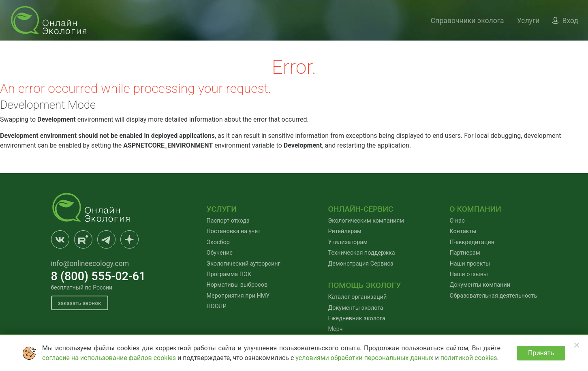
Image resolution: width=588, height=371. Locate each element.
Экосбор (218, 242)
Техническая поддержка (362, 253)
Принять (541, 353)
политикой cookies (469, 358)
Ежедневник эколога (357, 318)
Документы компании (480, 285)
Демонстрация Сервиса (361, 264)
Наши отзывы (469, 274)
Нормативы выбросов (237, 285)
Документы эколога (356, 308)
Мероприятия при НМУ (238, 296)
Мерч (336, 329)
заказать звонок (81, 303)
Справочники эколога (467, 21)
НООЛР (217, 306)
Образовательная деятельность (494, 296)
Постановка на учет (234, 231)
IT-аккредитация (472, 242)
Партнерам (465, 253)
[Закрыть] (577, 345)
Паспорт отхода (228, 221)
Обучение (220, 253)
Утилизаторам (348, 242)
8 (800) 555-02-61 (98, 276)
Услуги (528, 21)
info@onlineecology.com (90, 264)
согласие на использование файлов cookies (110, 358)
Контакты (463, 231)
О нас (457, 221)
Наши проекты (470, 264)
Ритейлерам (345, 231)
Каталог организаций (358, 297)
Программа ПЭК (229, 274)
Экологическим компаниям (366, 221)
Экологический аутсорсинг (244, 264)
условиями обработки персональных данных (365, 358)
